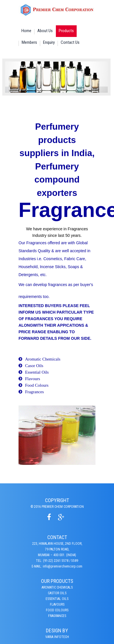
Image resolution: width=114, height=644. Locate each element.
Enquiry (49, 42)
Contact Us (70, 42)
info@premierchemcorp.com (63, 566)
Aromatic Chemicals (43, 359)
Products (66, 31)
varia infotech (57, 637)
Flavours (33, 379)
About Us (45, 31)
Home (26, 31)
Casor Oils (34, 366)
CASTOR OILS (57, 593)
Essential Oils (37, 372)
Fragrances (34, 392)
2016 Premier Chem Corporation (59, 507)
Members (29, 42)
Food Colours (37, 385)
